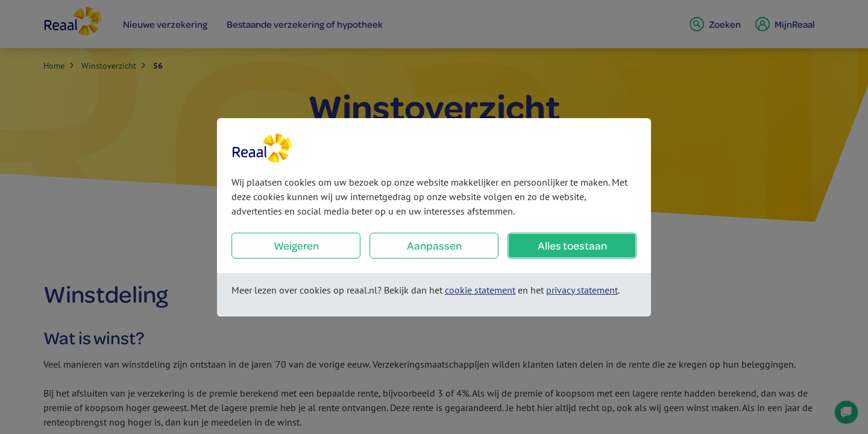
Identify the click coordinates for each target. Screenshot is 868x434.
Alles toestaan (572, 246)
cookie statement (480, 290)
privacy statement (582, 290)
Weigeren (296, 246)
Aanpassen (434, 246)
